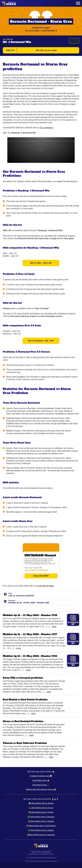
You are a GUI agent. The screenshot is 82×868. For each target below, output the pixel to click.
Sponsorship (44, 854)
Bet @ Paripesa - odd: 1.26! (41, 341)
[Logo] (9, 3)
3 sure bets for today (45, 586)
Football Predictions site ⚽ (41, 776)
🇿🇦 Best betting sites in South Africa (41, 826)
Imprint (34, 853)
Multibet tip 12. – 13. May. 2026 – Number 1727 (30, 634)
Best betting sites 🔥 (41, 780)
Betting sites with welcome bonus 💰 (41, 789)
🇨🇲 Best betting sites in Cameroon (41, 835)
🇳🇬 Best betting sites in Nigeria (41, 803)
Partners (52, 854)
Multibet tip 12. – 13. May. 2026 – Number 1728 (30, 615)
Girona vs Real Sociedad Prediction (23, 721)
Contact (30, 854)
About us (36, 854)
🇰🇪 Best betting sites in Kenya (41, 808)
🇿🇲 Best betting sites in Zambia (41, 830)
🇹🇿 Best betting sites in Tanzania (41, 817)
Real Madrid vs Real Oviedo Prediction (25, 700)
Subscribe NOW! (41, 576)
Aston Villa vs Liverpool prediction (23, 678)
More (54, 626)
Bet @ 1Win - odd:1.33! (41, 263)
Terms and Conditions (44, 853)
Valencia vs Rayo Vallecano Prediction (25, 743)
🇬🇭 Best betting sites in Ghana (41, 812)
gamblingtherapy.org (49, 858)
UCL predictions (46, 128)
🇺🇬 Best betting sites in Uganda (41, 821)
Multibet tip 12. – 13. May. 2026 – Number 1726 (30, 656)
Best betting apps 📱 (41, 785)
